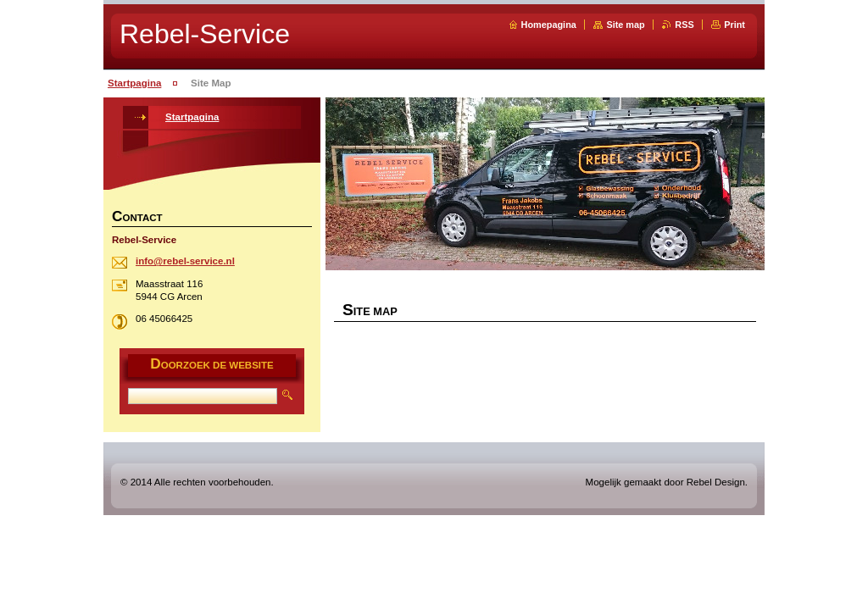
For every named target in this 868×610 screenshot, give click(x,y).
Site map (625, 25)
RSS (684, 25)
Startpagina (134, 83)
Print (734, 25)
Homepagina (549, 25)
